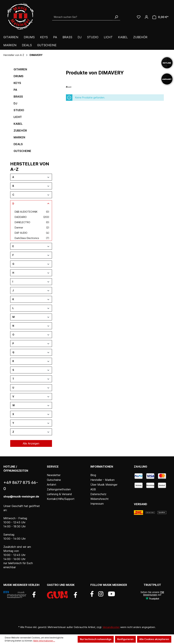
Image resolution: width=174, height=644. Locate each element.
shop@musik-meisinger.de (21, 496)
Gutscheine (22, 151)
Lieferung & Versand (59, 494)
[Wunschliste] (139, 17)
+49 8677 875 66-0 (21, 486)
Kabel (18, 124)
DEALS (18, 144)
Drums (19, 76)
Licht (18, 117)
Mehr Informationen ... (44, 641)
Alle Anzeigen (31, 443)
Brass (18, 97)
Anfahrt (52, 485)
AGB (93, 489)
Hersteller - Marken (102, 480)
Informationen (102, 467)
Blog (93, 475)
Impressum (97, 504)
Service (53, 467)
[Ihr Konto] (146, 17)
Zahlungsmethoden (59, 489)
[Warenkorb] (160, 17)
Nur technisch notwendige (96, 639)
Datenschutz (98, 494)
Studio (19, 110)
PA (15, 90)
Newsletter (54, 475)
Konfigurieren (125, 639)
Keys (17, 83)
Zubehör (20, 131)
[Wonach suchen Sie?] (82, 17)
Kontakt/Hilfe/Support (61, 499)
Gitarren (20, 69)
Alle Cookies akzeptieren (154, 639)
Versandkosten (111, 627)
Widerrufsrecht (99, 499)
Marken (19, 137)
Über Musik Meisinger (104, 485)
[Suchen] (116, 17)
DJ (15, 103)
